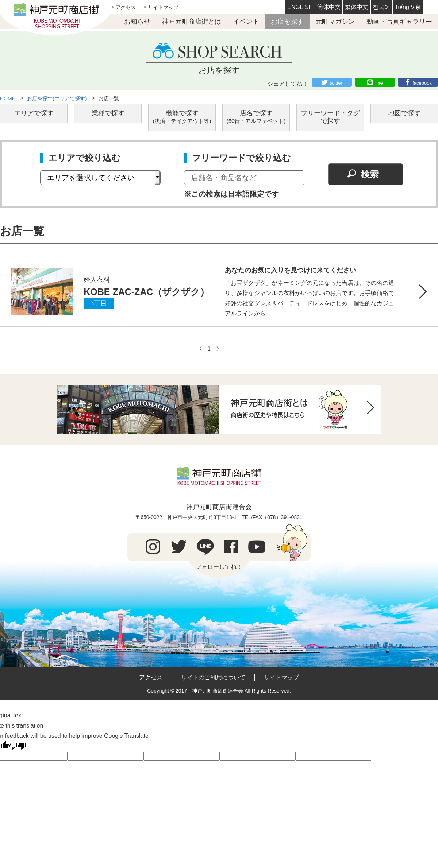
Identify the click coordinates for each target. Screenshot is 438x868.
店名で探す (256, 117)
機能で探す (182, 117)
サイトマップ (163, 7)
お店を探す (287, 22)
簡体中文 (329, 7)
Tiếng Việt (408, 7)
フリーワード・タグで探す (330, 117)
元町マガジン (335, 22)
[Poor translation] (18, 746)
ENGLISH (300, 7)
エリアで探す (34, 113)
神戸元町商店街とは (192, 22)
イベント (246, 22)
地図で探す (404, 113)
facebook (422, 83)
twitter (336, 83)
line (379, 83)
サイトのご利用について (213, 677)
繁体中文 (357, 7)
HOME (8, 98)
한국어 (381, 7)
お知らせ (137, 22)
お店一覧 (109, 98)
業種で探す (108, 113)
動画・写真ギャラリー (399, 22)
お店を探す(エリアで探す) (57, 98)
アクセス (126, 7)
